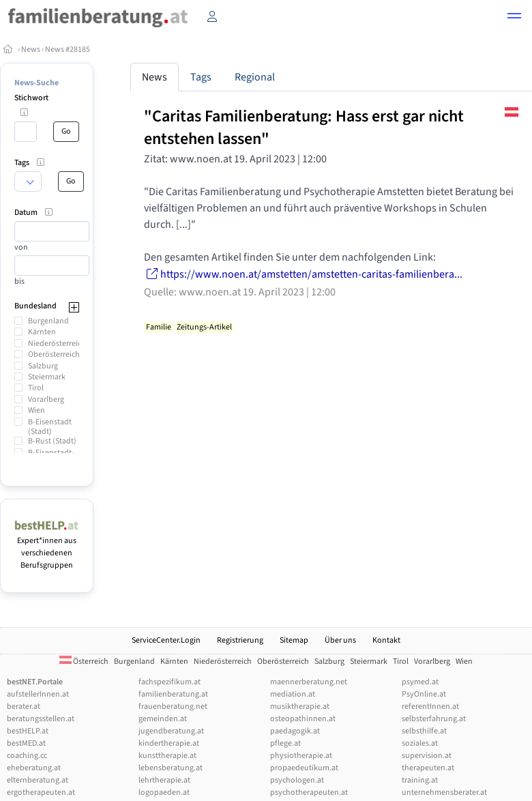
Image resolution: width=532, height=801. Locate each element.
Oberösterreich (54, 354)
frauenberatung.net (173, 707)
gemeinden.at (163, 719)
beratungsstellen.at (41, 719)
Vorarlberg (46, 399)
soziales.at (420, 743)
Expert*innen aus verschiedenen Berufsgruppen (47, 547)
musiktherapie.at (300, 707)
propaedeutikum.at (304, 768)
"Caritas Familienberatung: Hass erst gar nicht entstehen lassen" (304, 128)
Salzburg (43, 366)
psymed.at (420, 682)
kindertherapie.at (169, 743)
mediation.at (293, 694)
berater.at (24, 707)
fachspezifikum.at (169, 682)
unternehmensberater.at (444, 792)
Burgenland (48, 321)
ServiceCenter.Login (166, 640)
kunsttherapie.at (167, 756)
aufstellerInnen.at (38, 694)
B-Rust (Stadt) (52, 441)
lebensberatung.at (171, 768)
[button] (514, 18)
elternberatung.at (38, 780)
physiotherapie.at (301, 756)
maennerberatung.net (309, 682)
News (31, 49)
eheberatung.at (34, 768)
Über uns (340, 640)
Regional (255, 77)
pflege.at (285, 743)
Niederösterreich (57, 344)
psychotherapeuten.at (309, 792)
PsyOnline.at (424, 694)
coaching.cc (27, 756)
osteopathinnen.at (303, 719)
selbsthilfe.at (424, 731)
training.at (420, 780)
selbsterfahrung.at (434, 719)
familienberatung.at (173, 694)
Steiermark (47, 377)
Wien (36, 410)
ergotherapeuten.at (41, 792)
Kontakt (386, 640)
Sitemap (294, 640)
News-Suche (36, 83)
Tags (201, 77)
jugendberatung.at (171, 731)
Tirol (36, 388)
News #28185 (68, 49)
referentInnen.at (430, 707)
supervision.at (427, 756)
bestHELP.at (28, 731)
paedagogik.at (295, 731)
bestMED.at (26, 743)
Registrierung (240, 640)
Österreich (84, 661)
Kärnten (42, 332)
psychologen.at (297, 780)
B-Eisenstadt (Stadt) (50, 427)
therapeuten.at (428, 768)
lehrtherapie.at (164, 780)
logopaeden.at (164, 792)
